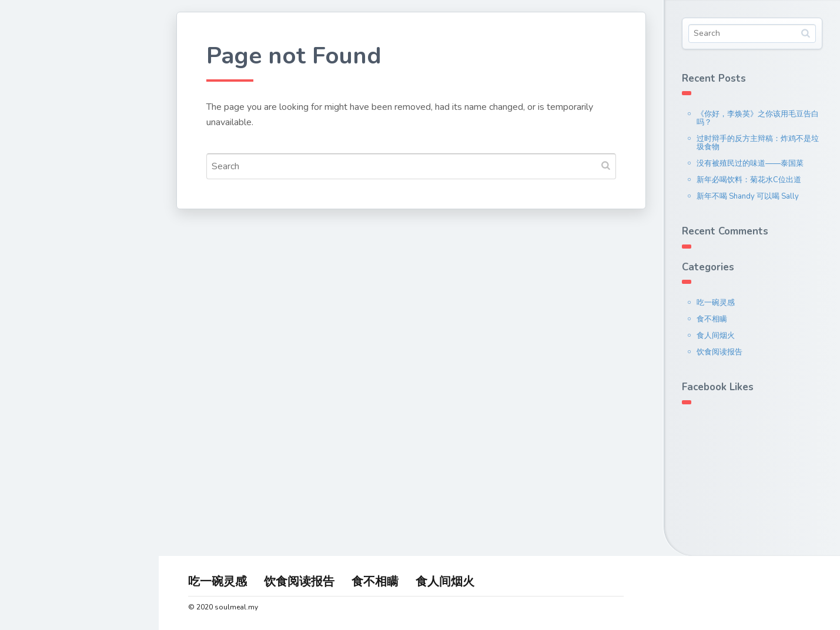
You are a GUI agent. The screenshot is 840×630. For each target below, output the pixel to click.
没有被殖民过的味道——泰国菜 (750, 163)
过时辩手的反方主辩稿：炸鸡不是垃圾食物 (758, 143)
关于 (34, 175)
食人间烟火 (716, 336)
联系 (34, 230)
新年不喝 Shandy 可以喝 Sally (748, 196)
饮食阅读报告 (719, 352)
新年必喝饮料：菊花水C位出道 (749, 180)
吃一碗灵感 (716, 303)
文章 (34, 202)
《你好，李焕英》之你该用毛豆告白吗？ (758, 118)
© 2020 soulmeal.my (223, 607)
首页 (34, 147)
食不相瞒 (712, 319)
